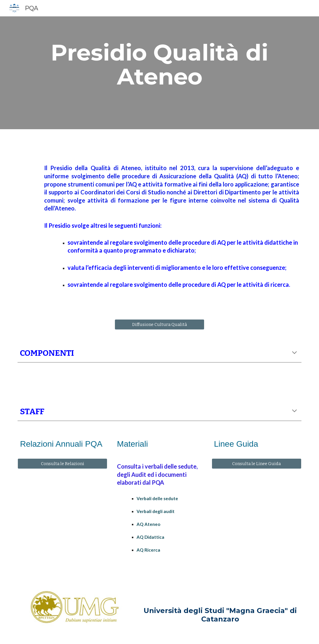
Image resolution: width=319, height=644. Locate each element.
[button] (294, 353)
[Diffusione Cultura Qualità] (159, 325)
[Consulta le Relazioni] (62, 463)
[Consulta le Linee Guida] (257, 463)
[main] (159, 65)
